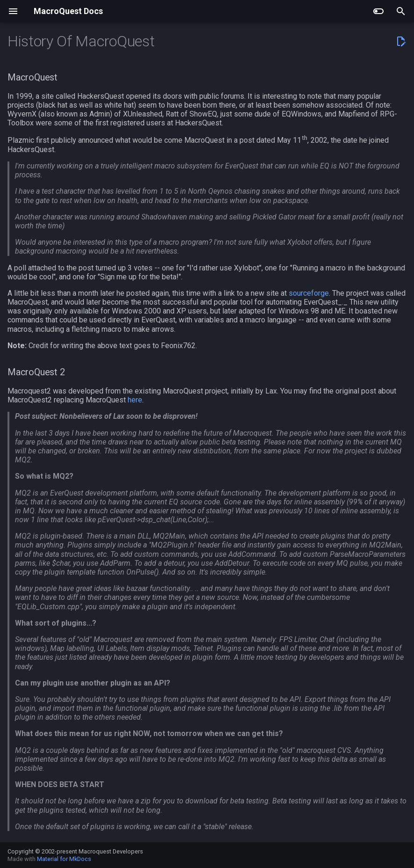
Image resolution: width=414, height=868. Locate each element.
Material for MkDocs (64, 859)
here (135, 400)
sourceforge (309, 293)
